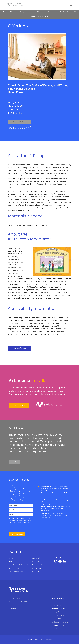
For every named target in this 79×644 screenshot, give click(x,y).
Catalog (21, 12)
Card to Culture (65, 12)
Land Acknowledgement (18, 565)
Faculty (29, 12)
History (12, 562)
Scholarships (52, 12)
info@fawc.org (14, 609)
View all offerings (19, 348)
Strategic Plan (38, 565)
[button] (19, 405)
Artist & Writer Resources (40, 17)
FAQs (75, 12)
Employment (37, 562)
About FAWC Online (9, 12)
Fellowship (37, 558)
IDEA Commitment (16, 572)
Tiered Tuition (15, 113)
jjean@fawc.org (12, 129)
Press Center (37, 568)
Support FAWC (38, 572)
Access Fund (14, 568)
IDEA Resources (40, 12)
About (11, 558)
